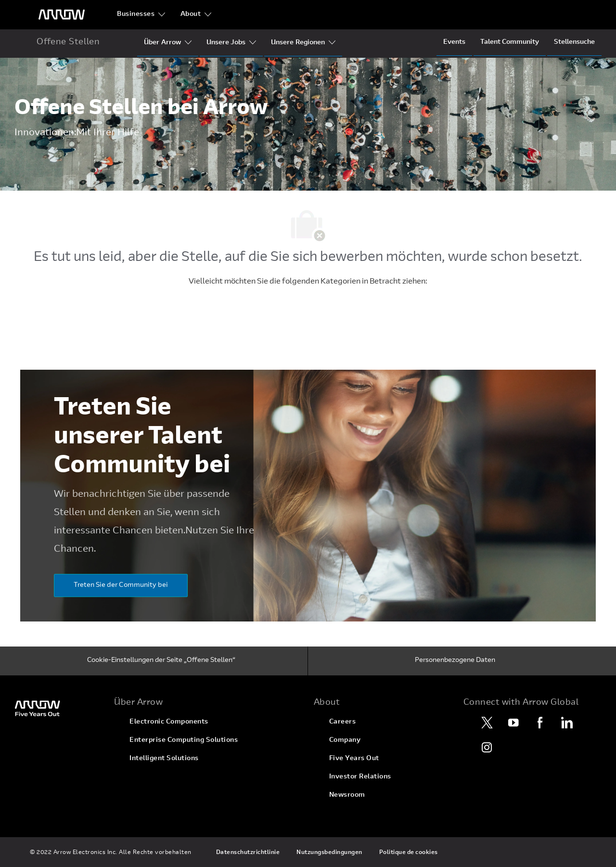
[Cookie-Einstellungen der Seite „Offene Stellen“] (161, 661)
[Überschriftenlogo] (62, 15)
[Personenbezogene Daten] (455, 661)
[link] (58, 708)
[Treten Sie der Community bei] (121, 585)
